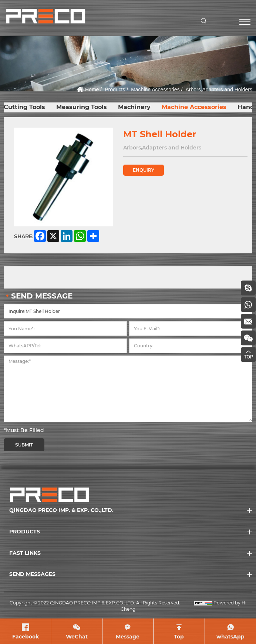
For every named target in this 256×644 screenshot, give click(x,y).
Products (115, 90)
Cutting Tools (24, 107)
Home (92, 90)
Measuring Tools (82, 107)
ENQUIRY (144, 170)
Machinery (134, 107)
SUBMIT (24, 445)
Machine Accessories (155, 90)
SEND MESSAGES (32, 574)
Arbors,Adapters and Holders (219, 90)
